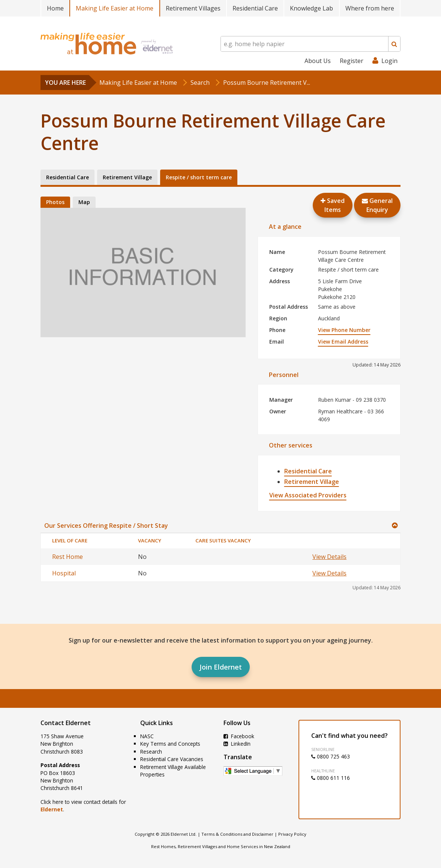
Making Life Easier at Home (115, 8)
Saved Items (333, 205)
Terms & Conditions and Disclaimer (237, 834)
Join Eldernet (221, 667)
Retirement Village (312, 482)
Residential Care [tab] (67, 177)
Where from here (370, 8)
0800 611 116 (331, 778)
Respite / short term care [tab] (199, 177)
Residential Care (255, 8)
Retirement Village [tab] (127, 177)
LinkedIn (237, 744)
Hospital (64, 573)
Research (151, 752)
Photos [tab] (55, 202)
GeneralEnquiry (377, 205)
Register (352, 61)
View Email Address (343, 342)
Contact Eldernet (66, 723)
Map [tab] (84, 202)
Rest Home (67, 557)
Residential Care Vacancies (172, 759)
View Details (329, 557)
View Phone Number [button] (344, 330)
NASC (147, 736)
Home (55, 8)
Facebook (239, 736)
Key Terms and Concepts (170, 744)
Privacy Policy (292, 834)
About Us (318, 61)
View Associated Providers (308, 495)
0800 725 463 (331, 756)
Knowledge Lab (311, 8)
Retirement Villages (193, 8)
